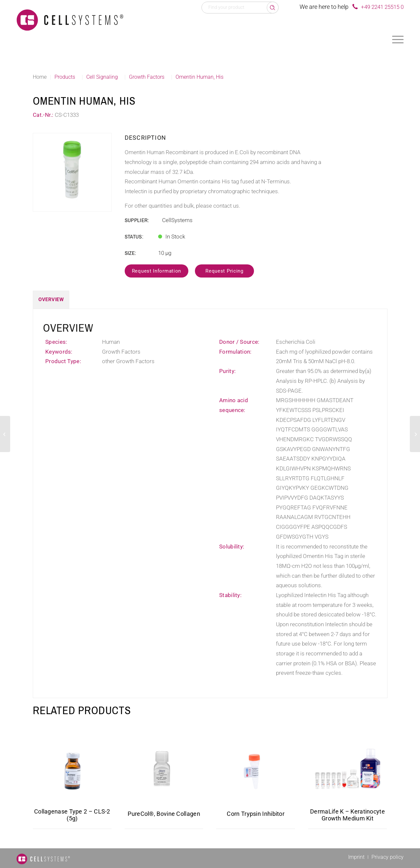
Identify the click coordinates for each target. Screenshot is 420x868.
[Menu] (398, 39)
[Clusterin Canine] (5, 434)
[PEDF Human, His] (415, 434)
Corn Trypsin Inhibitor (256, 814)
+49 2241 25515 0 (382, 7)
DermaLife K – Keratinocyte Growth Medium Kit (347, 815)
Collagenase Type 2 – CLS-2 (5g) (72, 815)
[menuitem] (398, 39)
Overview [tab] (51, 300)
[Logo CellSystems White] (70, 20)
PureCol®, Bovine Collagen (164, 814)
